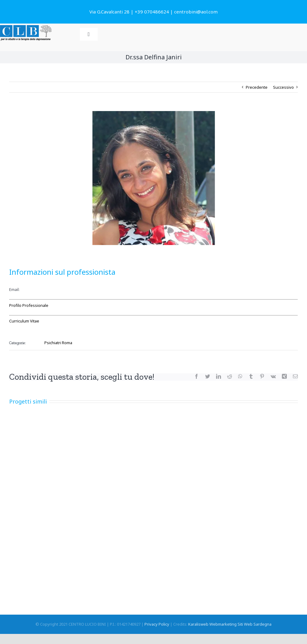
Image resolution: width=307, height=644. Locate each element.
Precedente (257, 87)
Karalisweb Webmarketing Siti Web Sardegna (230, 624)
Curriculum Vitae (24, 321)
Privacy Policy (157, 624)
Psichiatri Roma (58, 343)
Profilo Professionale (29, 305)
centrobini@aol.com (196, 12)
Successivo (283, 87)
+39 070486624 (152, 12)
